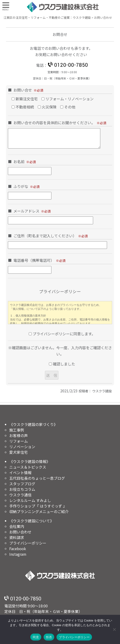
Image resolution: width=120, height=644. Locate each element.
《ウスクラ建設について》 (32, 521)
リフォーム (19, 441)
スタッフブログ (22, 484)
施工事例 (17, 430)
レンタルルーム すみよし (30, 500)
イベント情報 (20, 473)
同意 (36, 637)
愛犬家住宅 (19, 452)
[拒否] (114, 629)
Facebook (18, 549)
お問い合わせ (20, 532)
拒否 (49, 637)
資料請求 (17, 537)
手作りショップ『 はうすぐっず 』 (38, 506)
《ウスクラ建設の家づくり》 (33, 424)
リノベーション (22, 447)
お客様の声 (19, 435)
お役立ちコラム (22, 489)
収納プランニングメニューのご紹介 (39, 511)
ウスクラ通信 (20, 495)
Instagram (18, 554)
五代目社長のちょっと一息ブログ (37, 478)
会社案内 (17, 526)
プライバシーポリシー (28, 543)
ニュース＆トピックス (28, 467)
